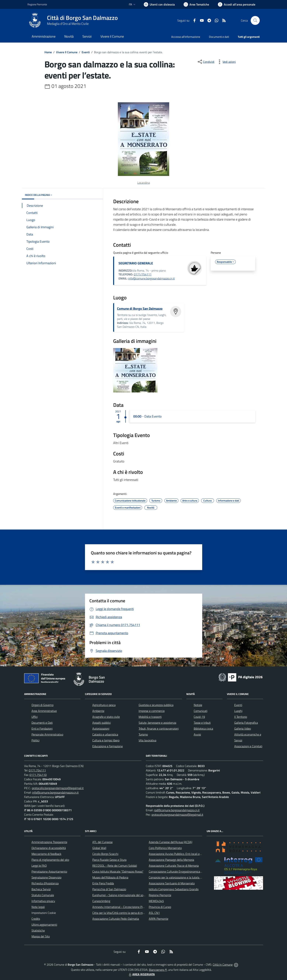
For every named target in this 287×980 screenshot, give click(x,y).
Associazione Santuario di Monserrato (172, 883)
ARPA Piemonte (159, 919)
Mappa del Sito (41, 936)
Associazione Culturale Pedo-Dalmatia (116, 919)
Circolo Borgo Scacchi (105, 854)
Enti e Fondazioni (42, 729)
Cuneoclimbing (101, 901)
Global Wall (99, 848)
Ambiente (98, 711)
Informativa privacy (43, 901)
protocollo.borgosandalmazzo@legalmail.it (58, 788)
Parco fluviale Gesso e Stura (109, 860)
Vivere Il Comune (67, 52)
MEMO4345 (156, 901)
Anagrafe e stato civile (106, 717)
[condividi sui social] (206, 62)
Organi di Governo (42, 705)
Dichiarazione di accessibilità (49, 848)
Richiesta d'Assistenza (45, 883)
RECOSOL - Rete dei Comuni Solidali (115, 866)
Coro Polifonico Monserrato (165, 848)
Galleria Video (243, 729)
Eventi (86, 52)
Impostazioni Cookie (44, 913)
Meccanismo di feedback (46, 854)
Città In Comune (223, 965)
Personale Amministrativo (47, 734)
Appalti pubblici (102, 723)
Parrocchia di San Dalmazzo (109, 889)
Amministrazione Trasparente (49, 842)
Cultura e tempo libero (106, 740)
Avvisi (197, 734)
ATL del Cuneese (102, 842)
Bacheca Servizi (41, 889)
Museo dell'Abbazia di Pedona (110, 877)
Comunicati (201, 711)
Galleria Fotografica (246, 723)
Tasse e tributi (202, 723)
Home (48, 52)
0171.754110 (38, 775)
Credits (36, 919)
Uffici (35, 717)
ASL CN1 (154, 913)
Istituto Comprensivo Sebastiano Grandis (174, 889)
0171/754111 (143, 274)
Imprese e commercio (152, 711)
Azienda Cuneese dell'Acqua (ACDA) (171, 842)
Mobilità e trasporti (150, 717)
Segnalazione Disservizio (46, 877)
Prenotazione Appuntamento (49, 871)
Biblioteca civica (203, 729)
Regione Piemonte (160, 895)
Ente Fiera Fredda (103, 883)
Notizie (198, 705)
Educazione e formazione (108, 746)
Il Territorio (241, 717)
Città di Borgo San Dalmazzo (82, 18)
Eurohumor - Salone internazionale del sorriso (120, 895)
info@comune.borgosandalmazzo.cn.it (152, 278)
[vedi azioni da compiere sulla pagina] (226, 62)
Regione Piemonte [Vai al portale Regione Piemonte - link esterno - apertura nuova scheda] (37, 4)
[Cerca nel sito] (255, 20)
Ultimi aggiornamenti (44, 925)
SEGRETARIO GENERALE (136, 263)
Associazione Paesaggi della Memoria (171, 860)
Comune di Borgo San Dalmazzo (140, 309)
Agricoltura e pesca (104, 705)
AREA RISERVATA (141, 974)
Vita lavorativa (147, 740)
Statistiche (38, 930)
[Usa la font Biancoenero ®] (159, 4)
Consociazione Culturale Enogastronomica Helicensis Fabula (185, 871)
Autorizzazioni (101, 729)
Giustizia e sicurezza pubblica (156, 705)
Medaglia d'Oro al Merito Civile (68, 24)
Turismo (143, 734)
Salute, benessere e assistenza (157, 723)
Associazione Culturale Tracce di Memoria (174, 866)
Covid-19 (199, 717)
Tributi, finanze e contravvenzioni (159, 729)
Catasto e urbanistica (105, 734)
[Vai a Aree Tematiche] (196, 4)
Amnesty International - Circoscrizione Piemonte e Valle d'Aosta (132, 907)
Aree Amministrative (44, 711)
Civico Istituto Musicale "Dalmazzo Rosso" (118, 871)
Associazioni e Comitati (248, 746)
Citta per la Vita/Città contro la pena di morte (120, 913)
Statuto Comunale (43, 895)
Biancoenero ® (158, 970)
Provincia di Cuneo (160, 907)
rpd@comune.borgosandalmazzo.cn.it (177, 810)
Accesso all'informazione (186, 37)
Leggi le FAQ (39, 866)
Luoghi (238, 711)
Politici (35, 740)
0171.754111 (37, 770)
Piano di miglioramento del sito (50, 860)
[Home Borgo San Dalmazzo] (73, 20)
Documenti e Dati (42, 723)
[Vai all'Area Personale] (237, 4)
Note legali (38, 907)
